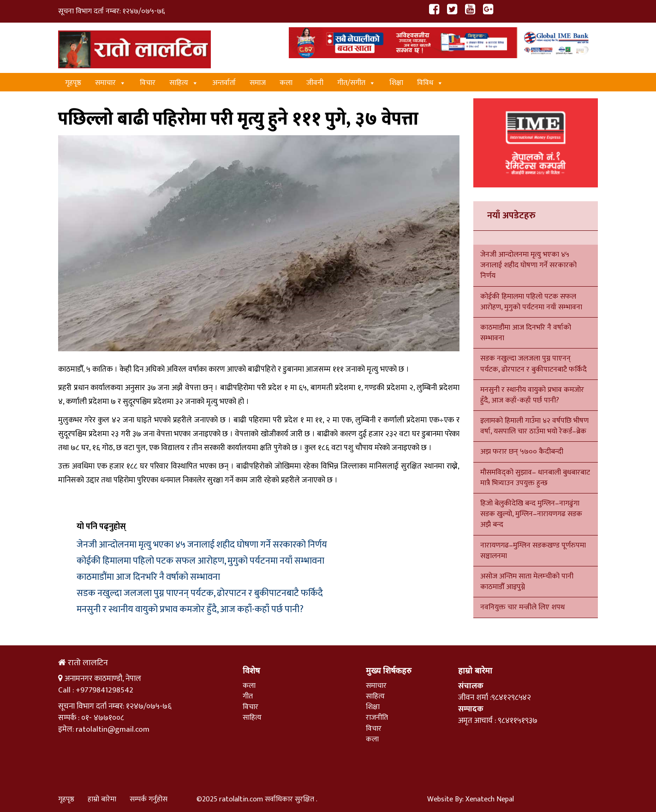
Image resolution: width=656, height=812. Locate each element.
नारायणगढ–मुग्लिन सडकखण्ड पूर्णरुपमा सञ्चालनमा (533, 551)
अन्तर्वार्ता (224, 83)
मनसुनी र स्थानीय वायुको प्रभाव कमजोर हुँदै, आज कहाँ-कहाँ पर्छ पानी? (190, 609)
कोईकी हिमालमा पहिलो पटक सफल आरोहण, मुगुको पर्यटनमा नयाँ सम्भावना (200, 561)
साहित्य (184, 83)
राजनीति (377, 718)
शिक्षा (396, 83)
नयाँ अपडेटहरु (511, 216)
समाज (258, 83)
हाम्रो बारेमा (102, 799)
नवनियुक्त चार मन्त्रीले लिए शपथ (522, 607)
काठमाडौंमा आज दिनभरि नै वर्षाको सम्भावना (148, 577)
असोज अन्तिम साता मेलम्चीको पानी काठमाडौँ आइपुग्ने (527, 582)
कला (286, 83)
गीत (248, 696)
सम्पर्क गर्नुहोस (149, 799)
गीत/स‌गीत (356, 83)
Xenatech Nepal (490, 799)
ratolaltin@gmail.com (113, 729)
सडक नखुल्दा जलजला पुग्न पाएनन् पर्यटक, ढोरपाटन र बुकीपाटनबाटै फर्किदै (200, 593)
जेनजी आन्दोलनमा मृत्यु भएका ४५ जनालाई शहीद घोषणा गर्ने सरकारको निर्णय (202, 545)
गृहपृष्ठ (73, 83)
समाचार (110, 83)
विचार (148, 83)
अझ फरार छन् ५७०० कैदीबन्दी (522, 452)
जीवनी (315, 83)
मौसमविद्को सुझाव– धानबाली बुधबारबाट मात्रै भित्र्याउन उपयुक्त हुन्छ (535, 478)
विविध (430, 83)
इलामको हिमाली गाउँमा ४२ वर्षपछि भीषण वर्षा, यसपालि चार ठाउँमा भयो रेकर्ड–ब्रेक (534, 426)
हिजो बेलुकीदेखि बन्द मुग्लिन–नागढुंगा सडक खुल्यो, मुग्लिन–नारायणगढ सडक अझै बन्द (531, 514)
